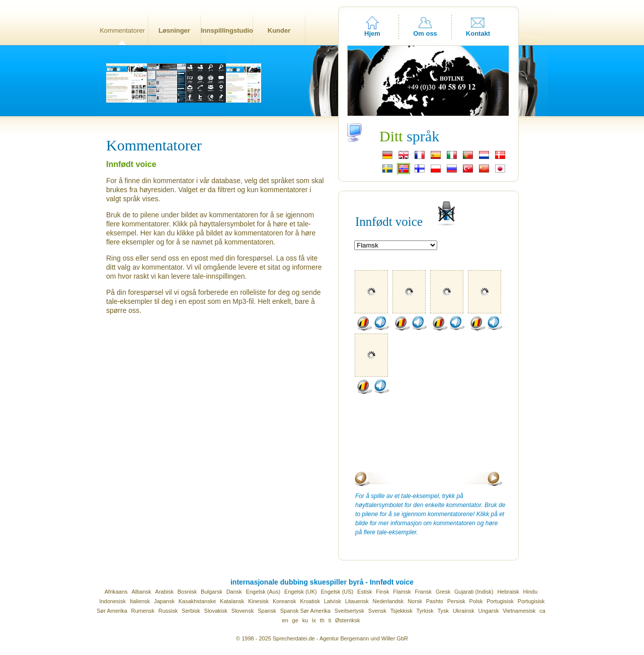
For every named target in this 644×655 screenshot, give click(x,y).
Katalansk (232, 601)
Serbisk (191, 611)
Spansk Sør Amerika (305, 611)
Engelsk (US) (337, 592)
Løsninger (174, 30)
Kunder (279, 30)
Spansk (267, 611)
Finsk (382, 592)
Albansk (141, 592)
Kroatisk (310, 601)
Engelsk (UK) (301, 592)
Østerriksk (348, 620)
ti (330, 620)
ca (542, 611)
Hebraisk (508, 592)
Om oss (425, 33)
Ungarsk (488, 611)
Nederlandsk (388, 601)
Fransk (423, 592)
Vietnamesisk (519, 611)
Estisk (365, 592)
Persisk (456, 601)
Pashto (435, 601)
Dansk (234, 592)
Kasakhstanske (197, 601)
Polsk (476, 601)
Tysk (444, 611)
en (285, 620)
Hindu (531, 592)
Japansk (164, 601)
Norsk (415, 601)
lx (314, 620)
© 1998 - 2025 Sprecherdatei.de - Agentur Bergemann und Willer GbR (322, 638)
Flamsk (402, 592)
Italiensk (140, 601)
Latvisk (333, 601)
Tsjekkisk (401, 611)
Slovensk (243, 611)
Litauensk (357, 601)
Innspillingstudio (227, 30)
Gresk (443, 592)
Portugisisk (500, 601)
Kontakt (478, 33)
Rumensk (143, 611)
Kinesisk (258, 601)
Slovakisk (216, 611)
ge (295, 620)
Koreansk (284, 601)
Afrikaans (116, 592)
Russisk (168, 611)
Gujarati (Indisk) (474, 592)
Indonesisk (112, 601)
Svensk (377, 611)
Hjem (372, 33)
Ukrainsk (464, 611)
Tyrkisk (425, 611)
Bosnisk (187, 592)
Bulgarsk (212, 592)
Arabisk (164, 592)
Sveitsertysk (349, 611)
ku (305, 620)
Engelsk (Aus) (263, 592)
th (322, 620)
